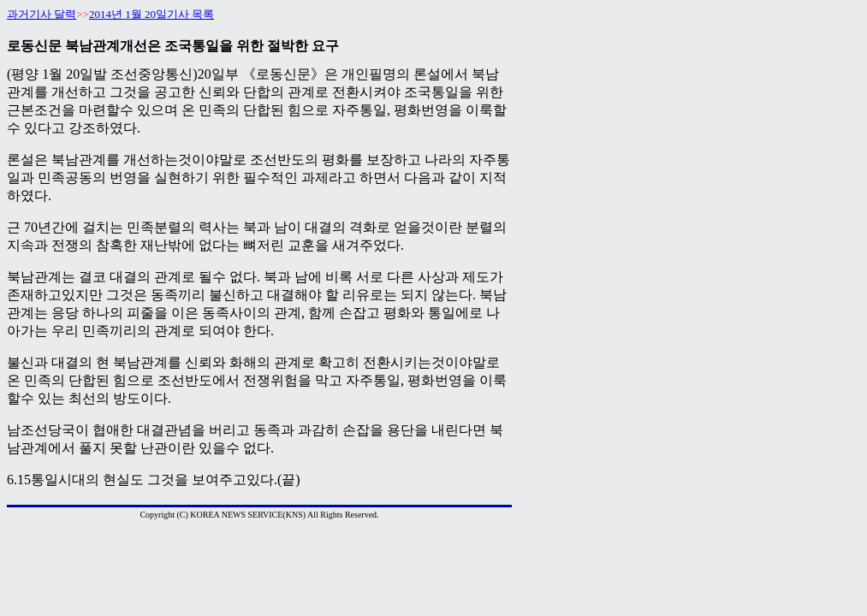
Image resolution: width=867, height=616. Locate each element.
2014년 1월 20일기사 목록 (151, 14)
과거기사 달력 (42, 14)
